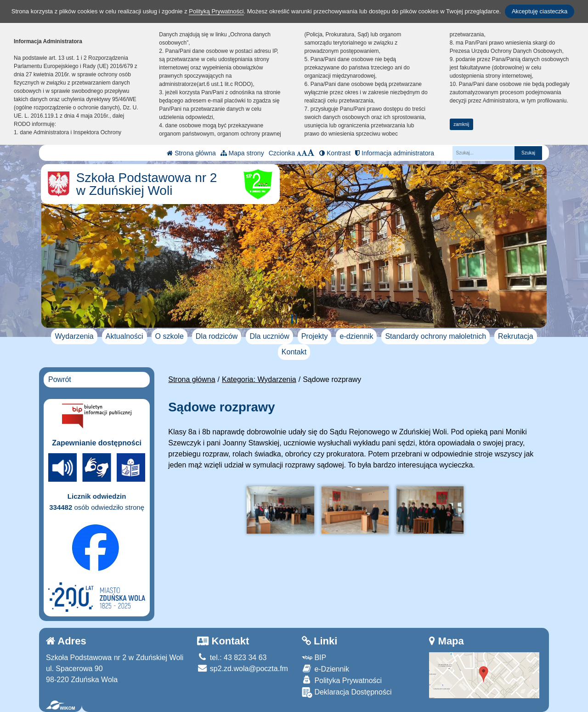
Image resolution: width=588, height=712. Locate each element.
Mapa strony (242, 153)
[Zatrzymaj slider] (294, 319)
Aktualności (124, 336)
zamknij (461, 124)
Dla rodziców (217, 336)
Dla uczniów (269, 336)
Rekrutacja (515, 336)
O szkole (170, 336)
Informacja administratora (395, 153)
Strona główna (191, 153)
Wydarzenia (74, 336)
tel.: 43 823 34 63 (232, 658)
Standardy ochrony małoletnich (435, 336)
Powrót (60, 379)
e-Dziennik (325, 669)
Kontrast (335, 153)
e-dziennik (356, 336)
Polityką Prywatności (216, 11)
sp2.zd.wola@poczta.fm (243, 669)
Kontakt (294, 352)
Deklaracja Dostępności (347, 692)
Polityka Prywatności (342, 680)
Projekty (315, 336)
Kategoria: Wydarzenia (259, 379)
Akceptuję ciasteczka (540, 11)
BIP (314, 658)
